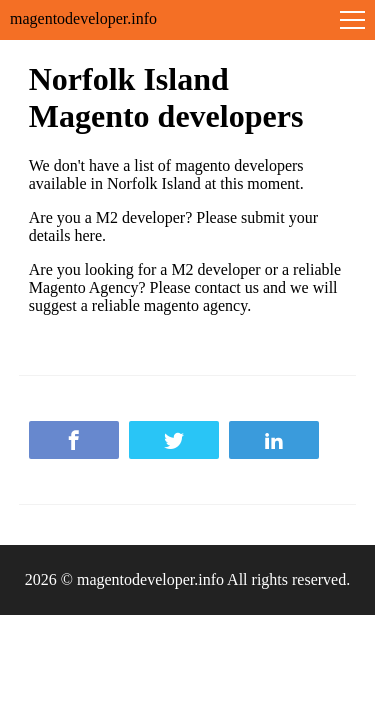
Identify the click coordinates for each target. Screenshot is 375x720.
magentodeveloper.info (83, 18)
